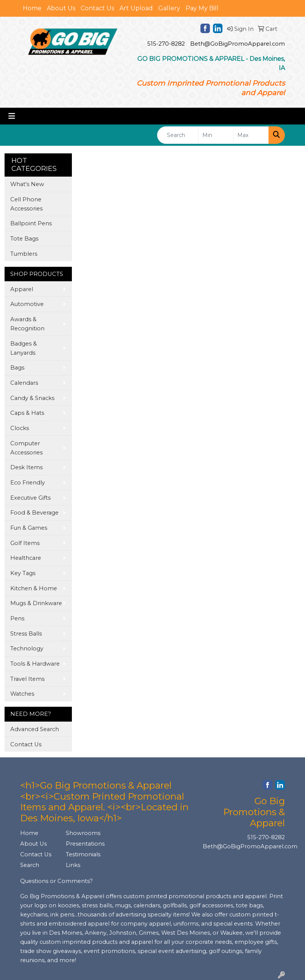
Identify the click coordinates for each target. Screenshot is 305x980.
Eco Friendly (28, 483)
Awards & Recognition (27, 324)
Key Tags (23, 573)
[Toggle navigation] (12, 116)
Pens (17, 618)
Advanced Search (35, 729)
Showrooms (83, 833)
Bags (17, 368)
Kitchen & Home (34, 588)
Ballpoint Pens (31, 223)
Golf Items (25, 543)
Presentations (84, 844)
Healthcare (26, 558)
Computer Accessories (26, 448)
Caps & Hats (27, 413)
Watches (22, 694)
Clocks (20, 428)
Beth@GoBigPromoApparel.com (237, 44)
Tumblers (24, 254)
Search (30, 865)
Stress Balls (26, 634)
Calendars (24, 383)
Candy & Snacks (32, 398)
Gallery (169, 8)
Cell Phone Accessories (26, 204)
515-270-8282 (166, 44)
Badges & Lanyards (24, 348)
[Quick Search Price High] (251, 135)
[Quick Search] (178, 135)
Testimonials (83, 854)
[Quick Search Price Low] (216, 135)
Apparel (22, 289)
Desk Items (26, 467)
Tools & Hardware (35, 664)
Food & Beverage (34, 513)
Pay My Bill (202, 8)
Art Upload (136, 8)
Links (73, 865)
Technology (27, 649)
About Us (61, 8)
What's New (27, 184)
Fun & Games (29, 528)
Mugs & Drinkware (36, 603)
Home (32, 8)
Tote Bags (24, 239)
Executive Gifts (30, 498)
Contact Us (97, 8)
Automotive (27, 304)
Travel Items (27, 679)
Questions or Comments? (56, 881)
